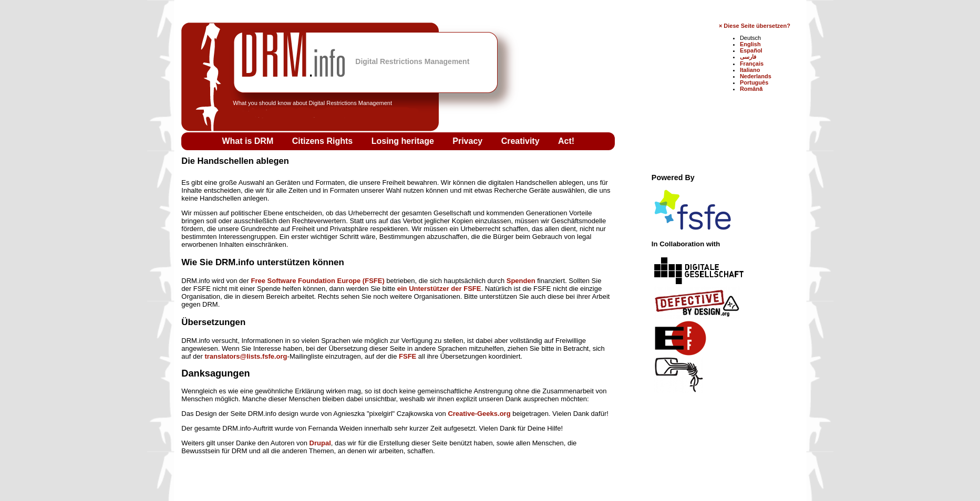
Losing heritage (404, 141)
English (750, 44)
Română (751, 89)
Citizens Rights (324, 141)
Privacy (468, 141)
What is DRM (249, 141)
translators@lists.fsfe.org (246, 356)
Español (751, 50)
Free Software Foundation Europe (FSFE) (318, 281)
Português (754, 82)
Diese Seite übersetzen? (757, 26)
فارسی (748, 57)
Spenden (521, 281)
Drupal (320, 443)
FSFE (408, 356)
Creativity (522, 141)
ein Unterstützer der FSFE (439, 289)
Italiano (750, 70)
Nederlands (756, 76)
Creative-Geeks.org (479, 414)
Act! (566, 141)
